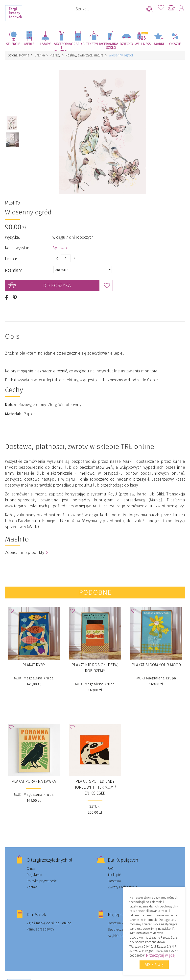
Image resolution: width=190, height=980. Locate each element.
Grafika (78, 44)
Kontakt (32, 887)
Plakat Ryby (34, 664)
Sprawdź (60, 248)
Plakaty (55, 55)
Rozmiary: (14, 270)
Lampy (45, 44)
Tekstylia (94, 44)
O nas (31, 868)
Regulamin (34, 874)
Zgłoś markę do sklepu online (49, 923)
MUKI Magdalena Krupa (34, 678)
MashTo (12, 203)
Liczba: (11, 259)
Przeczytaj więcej (161, 955)
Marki (159, 44)
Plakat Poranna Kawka (34, 781)
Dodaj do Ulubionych (107, 285)
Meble (29, 44)
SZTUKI (95, 806)
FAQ (111, 868)
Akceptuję (154, 965)
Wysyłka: (12, 237)
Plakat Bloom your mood (156, 664)
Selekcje (13, 44)
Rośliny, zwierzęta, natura (85, 55)
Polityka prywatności (42, 881)
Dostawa (114, 881)
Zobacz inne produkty (26, 552)
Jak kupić (114, 874)
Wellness (143, 44)
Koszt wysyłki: (17, 248)
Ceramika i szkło (110, 46)
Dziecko (126, 44)
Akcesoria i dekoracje (62, 47)
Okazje (175, 44)
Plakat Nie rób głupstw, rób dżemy (95, 667)
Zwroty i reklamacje (123, 887)
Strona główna (19, 55)
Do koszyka (57, 285)
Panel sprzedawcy (40, 929)
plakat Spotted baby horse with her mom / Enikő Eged (95, 787)
